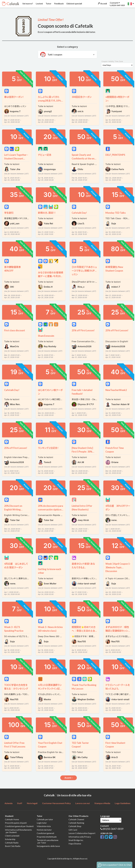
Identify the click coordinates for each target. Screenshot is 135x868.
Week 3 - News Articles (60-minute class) (50, 629)
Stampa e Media (102, 803)
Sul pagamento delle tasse (48, 846)
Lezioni (39, 3)
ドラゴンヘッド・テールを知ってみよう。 (118, 687)
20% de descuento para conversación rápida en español (50, 508)
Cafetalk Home (12, 819)
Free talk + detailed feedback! (82, 392)
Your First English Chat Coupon (50, 745)
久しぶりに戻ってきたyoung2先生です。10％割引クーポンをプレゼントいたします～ (50, 99)
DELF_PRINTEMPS (115, 155)
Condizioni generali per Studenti (19, 826)
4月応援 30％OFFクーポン (118, 508)
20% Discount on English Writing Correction (13, 508)
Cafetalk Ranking (76, 823)
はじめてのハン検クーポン (50, 392)
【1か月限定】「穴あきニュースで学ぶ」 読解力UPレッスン (84, 269)
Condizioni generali (45, 833)
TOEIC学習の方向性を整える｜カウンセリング (16, 687)
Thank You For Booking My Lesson (84, 687)
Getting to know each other (50, 571)
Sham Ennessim (46, 336)
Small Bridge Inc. (76, 840)
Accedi (102, 3)
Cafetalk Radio (12, 843)
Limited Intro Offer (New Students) (82, 508)
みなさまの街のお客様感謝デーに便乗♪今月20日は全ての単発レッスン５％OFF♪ (51, 275)
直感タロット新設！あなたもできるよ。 (83, 566)
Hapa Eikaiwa (75, 844)
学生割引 (9, 213)
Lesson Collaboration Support (82, 833)
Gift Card (73, 830)
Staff (20, 803)
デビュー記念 (45, 155)
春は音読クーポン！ (14, 97)
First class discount (15, 330)
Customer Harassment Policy (56, 803)
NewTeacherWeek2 (116, 390)
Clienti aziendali (12, 836)
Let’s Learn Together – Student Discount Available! (16, 157)
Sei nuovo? (28, 3)
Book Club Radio (13, 846)
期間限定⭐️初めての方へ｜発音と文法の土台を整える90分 (84, 629)
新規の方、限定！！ (47, 213)
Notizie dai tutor (44, 830)
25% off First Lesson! (83, 330)
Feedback (59, 3)
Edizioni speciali (74, 3)
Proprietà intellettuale (47, 837)
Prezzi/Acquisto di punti (16, 823)
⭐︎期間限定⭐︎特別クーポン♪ (117, 99)
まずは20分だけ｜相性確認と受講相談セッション (118, 629)
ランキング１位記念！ (48, 448)
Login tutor (42, 823)
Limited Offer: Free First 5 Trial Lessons (15, 745)
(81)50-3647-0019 (113, 829)
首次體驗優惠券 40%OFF (12, 269)
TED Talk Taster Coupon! (80, 745)
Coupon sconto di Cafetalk (65, 26)
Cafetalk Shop (75, 826)
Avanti (69, 778)
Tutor (48, 3)
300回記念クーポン (82, 97)
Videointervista (44, 826)
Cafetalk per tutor (45, 819)
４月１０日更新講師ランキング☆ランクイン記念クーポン (50, 687)
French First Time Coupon (115, 450)
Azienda (9, 803)
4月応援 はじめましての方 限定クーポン (16, 566)
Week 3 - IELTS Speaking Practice (14, 629)
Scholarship (10, 839)
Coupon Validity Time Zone (112, 61)
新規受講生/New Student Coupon (114, 269)
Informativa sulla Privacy (80, 837)
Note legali (32, 803)
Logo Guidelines (123, 803)
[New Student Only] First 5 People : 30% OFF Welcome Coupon (84, 450)
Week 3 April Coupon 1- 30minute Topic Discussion (118, 566)
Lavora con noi (83, 803)
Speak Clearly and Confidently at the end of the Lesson (84, 157)
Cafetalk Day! (79, 213)
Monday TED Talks (116, 213)
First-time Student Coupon (115, 745)
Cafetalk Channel (76, 819)
